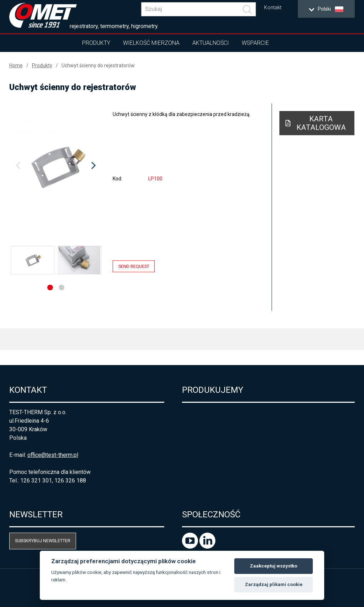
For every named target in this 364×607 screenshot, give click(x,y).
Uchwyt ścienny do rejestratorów (98, 65)
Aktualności (211, 43)
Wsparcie (255, 43)
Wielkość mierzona (151, 43)
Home (16, 65)
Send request (134, 266)
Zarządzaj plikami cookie (274, 584)
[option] (56, 166)
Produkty (96, 43)
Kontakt (273, 8)
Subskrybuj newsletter (43, 541)
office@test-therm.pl (53, 455)
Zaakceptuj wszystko (274, 566)
